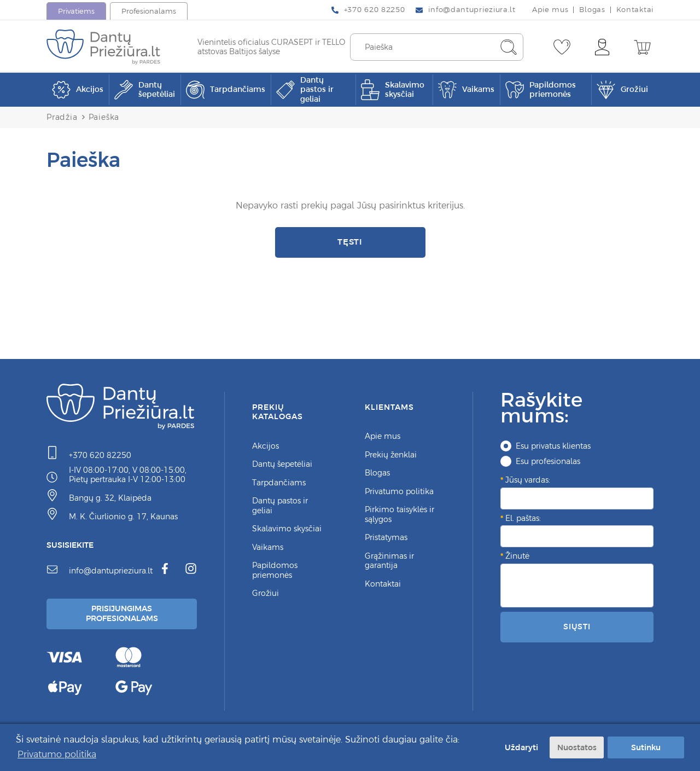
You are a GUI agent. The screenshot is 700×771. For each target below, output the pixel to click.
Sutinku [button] (646, 747)
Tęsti (350, 242)
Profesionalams (149, 11)
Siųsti (577, 627)
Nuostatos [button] (577, 747)
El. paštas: (523, 518)
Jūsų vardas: (528, 480)
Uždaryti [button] (521, 747)
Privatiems (76, 11)
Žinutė (517, 556)
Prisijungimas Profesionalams (122, 613)
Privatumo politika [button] (57, 754)
